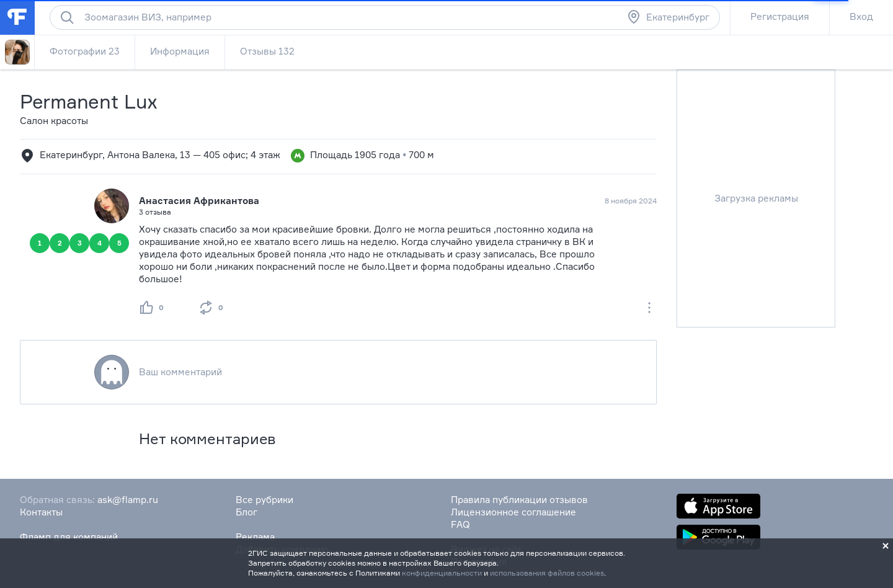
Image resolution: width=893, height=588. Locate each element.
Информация (180, 51)
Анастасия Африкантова (199, 201)
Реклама (255, 537)
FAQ (460, 524)
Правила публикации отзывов (519, 500)
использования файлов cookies (547, 573)
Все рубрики (264, 500)
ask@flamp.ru (128, 500)
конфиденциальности (442, 573)
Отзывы (267, 51)
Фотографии (85, 51)
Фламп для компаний (69, 537)
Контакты (41, 512)
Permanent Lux (89, 101)
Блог (247, 512)
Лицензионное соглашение (513, 512)
